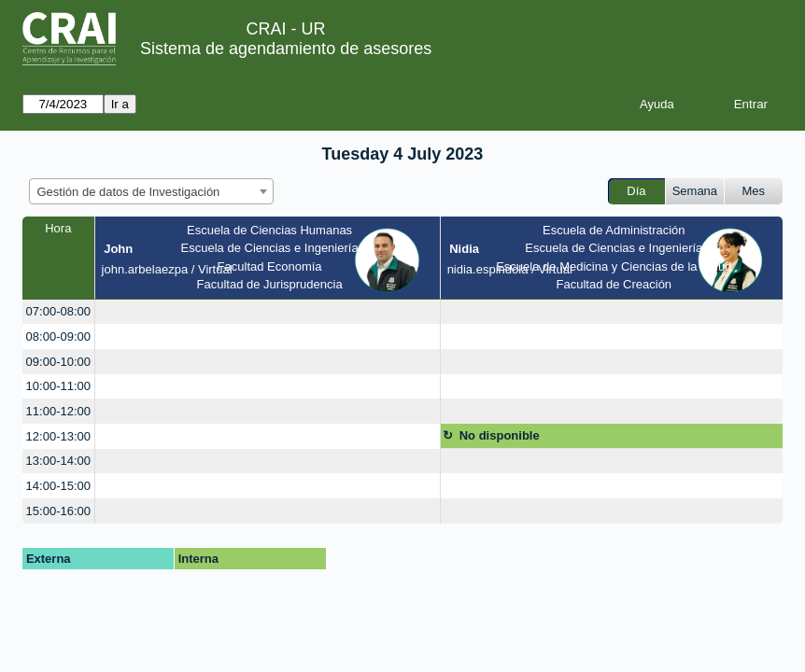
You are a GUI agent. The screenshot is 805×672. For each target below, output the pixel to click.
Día (636, 191)
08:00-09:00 (58, 336)
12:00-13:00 (58, 436)
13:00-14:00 (58, 461)
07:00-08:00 (58, 311)
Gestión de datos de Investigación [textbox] (129, 192)
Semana (695, 191)
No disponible (500, 435)
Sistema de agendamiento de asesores (286, 49)
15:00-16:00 (58, 511)
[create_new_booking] (268, 312)
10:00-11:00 (58, 386)
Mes (754, 191)
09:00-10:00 (58, 362)
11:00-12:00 (58, 411)
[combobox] (151, 191)
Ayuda (657, 104)
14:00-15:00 (58, 486)
